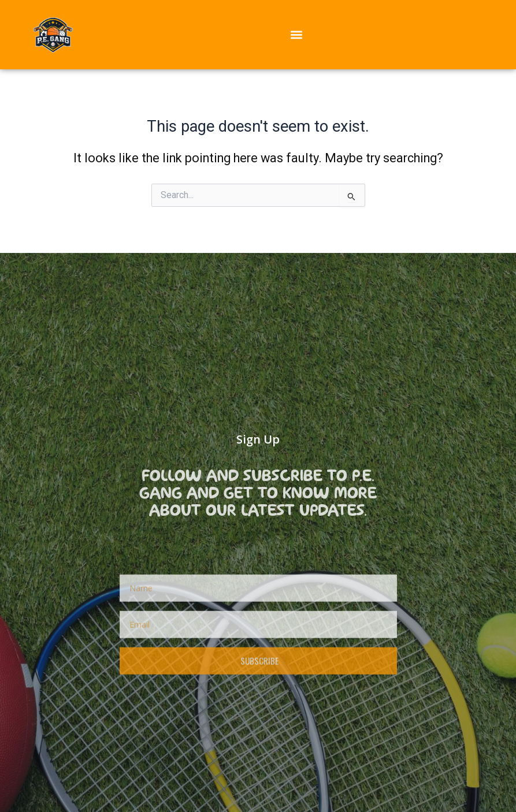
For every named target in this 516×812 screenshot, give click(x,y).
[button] (296, 34)
